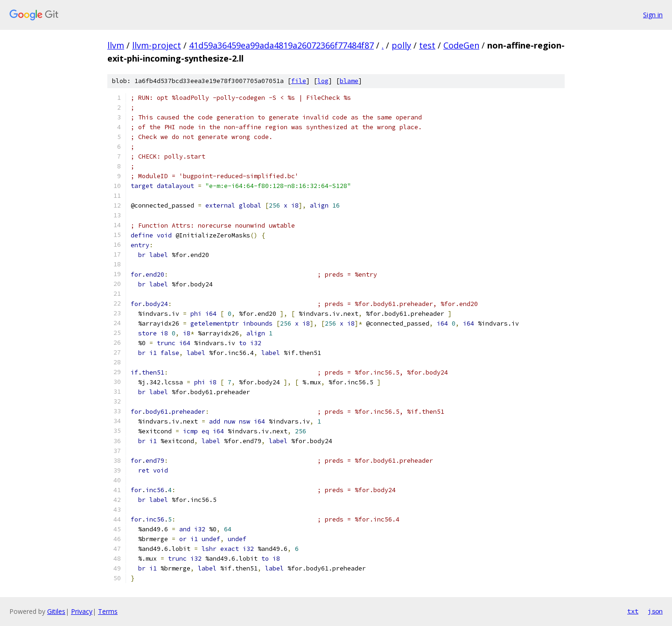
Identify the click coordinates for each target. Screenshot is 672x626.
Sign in (653, 15)
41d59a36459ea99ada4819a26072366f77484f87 (281, 45)
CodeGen (461, 45)
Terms (108, 611)
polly (401, 45)
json (655, 611)
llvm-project (157, 45)
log (323, 81)
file (299, 81)
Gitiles (56, 611)
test (427, 45)
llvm (116, 45)
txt (633, 611)
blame (349, 81)
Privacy (82, 611)
